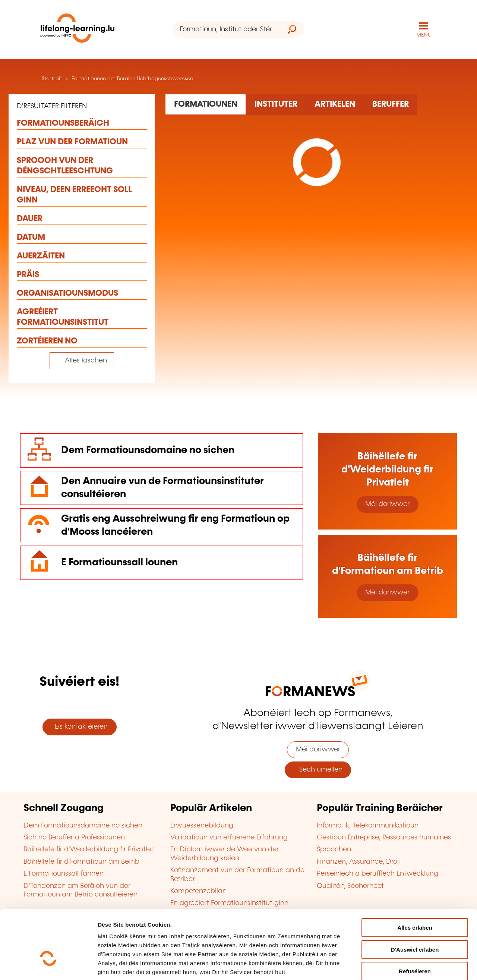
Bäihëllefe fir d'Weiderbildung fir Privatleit (89, 849)
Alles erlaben (415, 878)
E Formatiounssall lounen (119, 563)
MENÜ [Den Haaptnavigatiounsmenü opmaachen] (424, 35)
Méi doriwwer (387, 504)
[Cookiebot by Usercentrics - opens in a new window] (48, 965)
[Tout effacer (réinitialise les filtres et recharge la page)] (82, 361)
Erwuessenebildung (202, 826)
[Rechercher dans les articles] (335, 104)
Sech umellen (318, 770)
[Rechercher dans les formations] (206, 104)
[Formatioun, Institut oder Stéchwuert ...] (226, 29)
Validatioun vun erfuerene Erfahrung (229, 838)
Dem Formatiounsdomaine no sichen (148, 450)
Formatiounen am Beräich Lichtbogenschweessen (132, 79)
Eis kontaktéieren (79, 727)
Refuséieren (415, 921)
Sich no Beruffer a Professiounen (74, 838)
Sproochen (334, 849)
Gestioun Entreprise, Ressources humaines (384, 838)
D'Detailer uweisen (123, 965)
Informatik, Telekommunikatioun (368, 826)
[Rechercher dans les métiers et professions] (390, 104)
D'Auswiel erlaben (415, 900)
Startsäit (51, 79)
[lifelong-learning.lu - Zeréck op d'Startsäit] (78, 30)
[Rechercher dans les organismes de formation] (276, 104)
